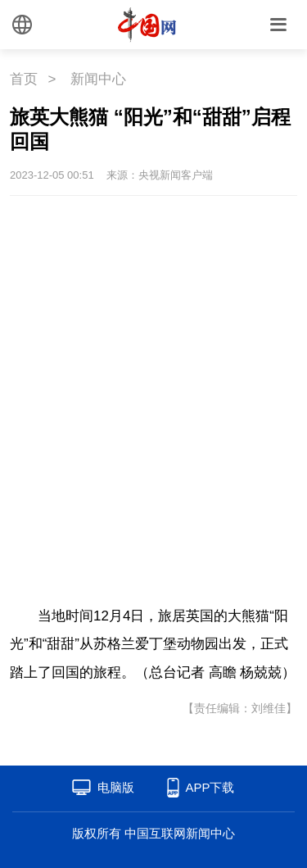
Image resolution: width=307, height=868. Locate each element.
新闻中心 (98, 79)
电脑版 (116, 787)
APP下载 (210, 787)
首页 (24, 79)
